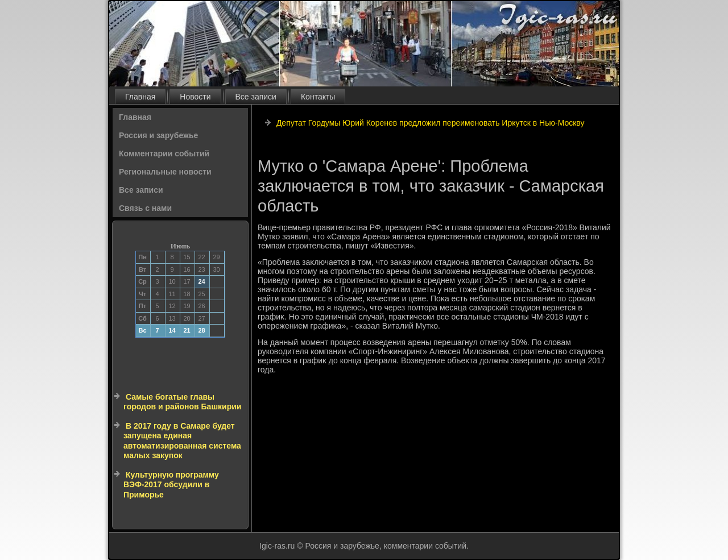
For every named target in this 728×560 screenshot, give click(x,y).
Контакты (318, 97)
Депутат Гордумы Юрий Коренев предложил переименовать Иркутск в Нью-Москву (431, 123)
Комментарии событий (164, 154)
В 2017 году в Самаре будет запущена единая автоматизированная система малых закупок (182, 441)
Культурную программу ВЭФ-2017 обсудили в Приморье (171, 485)
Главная (140, 97)
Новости (195, 97)
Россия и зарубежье (158, 135)
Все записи (256, 97)
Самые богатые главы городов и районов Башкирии (182, 402)
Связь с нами (145, 208)
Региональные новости (165, 172)
